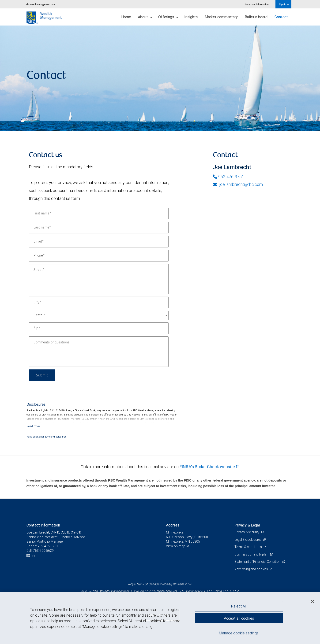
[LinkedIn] (34, 555)
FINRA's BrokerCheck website (207, 467)
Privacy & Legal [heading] (247, 525)
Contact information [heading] (43, 525)
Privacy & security (247, 532)
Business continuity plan (252, 554)
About (145, 17)
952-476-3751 (228, 177)
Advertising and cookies (251, 569)
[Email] (99, 242)
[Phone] (99, 256)
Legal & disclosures (248, 540)
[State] (99, 315)
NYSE (202, 591)
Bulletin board (256, 17)
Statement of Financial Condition (258, 562)
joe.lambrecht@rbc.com (238, 184)
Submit (42, 375)
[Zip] (99, 328)
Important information (257, 4)
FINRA (217, 591)
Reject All (239, 606)
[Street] (99, 279)
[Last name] (99, 228)
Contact (281, 17)
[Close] (312, 601)
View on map (176, 546)
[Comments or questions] (99, 352)
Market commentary (221, 17)
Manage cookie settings (239, 633)
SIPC (232, 591)
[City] (99, 302)
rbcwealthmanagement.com (41, 4)
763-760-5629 (43, 551)
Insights (191, 17)
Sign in (284, 4)
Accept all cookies (239, 618)
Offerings (168, 17)
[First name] (99, 213)
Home (126, 17)
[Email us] (29, 555)
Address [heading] (173, 525)
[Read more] (33, 426)
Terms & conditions (248, 547)
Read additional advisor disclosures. (47, 437)
